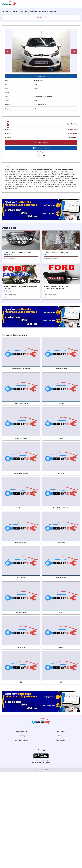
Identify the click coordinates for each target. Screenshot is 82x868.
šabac (6, 298)
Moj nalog (22, 736)
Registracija (61, 740)
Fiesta (46, 17)
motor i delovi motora (10, 295)
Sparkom (43, 770)
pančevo (46, 261)
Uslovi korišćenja (21, 740)
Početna (37, 17)
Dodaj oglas (61, 732)
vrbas (5, 261)
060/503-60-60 (73, 133)
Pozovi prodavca (41, 142)
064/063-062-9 (73, 129)
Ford (42, 17)
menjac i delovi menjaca (51, 258)
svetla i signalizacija (10, 258)
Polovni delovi (21, 732)
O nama (61, 736)
